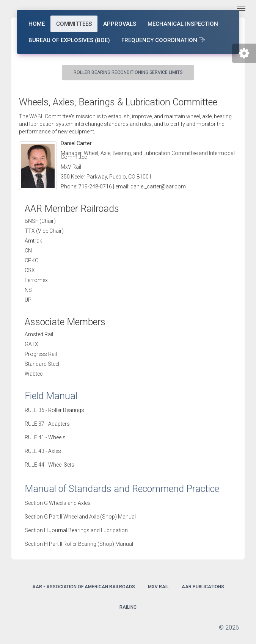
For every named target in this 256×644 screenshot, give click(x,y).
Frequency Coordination (163, 40)
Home (37, 24)
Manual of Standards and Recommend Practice (122, 489)
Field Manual (51, 396)
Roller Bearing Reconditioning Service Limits (128, 72)
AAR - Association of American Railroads (84, 587)
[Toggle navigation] (241, 8)
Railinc (128, 607)
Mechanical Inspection (183, 24)
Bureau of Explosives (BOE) (69, 40)
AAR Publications (203, 587)
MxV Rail (158, 587)
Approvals (120, 24)
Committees (74, 24)
